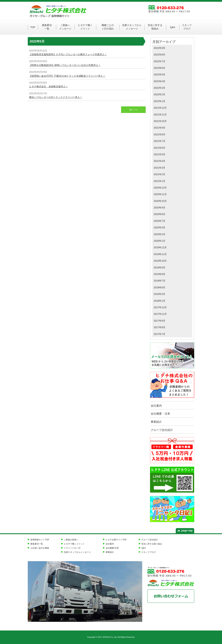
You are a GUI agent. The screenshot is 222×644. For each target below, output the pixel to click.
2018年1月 (159, 301)
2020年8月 (159, 214)
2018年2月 (159, 294)
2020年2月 (159, 234)
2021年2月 (159, 174)
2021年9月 (159, 128)
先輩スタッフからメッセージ (132, 27)
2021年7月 (159, 141)
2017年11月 (160, 314)
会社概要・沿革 (160, 414)
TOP (33, 27)
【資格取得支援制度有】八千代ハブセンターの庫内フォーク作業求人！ (68, 54)
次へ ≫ (133, 110)
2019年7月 (159, 281)
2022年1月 (159, 101)
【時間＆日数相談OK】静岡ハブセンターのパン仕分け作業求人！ (65, 65)
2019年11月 (160, 254)
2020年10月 (160, 201)
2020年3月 (159, 227)
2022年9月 (159, 48)
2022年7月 (159, 61)
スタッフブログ (187, 27)
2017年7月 (159, 334)
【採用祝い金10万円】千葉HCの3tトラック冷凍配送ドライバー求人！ (67, 76)
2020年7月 (159, 221)
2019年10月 (160, 261)
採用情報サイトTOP (40, 540)
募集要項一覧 (47, 27)
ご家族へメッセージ (65, 27)
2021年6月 (159, 148)
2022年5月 (159, 75)
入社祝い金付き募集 (40, 548)
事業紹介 (156, 422)
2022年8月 (159, 55)
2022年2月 (159, 94)
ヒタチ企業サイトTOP (116, 540)
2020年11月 (160, 194)
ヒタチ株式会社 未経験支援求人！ (49, 86)
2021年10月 (160, 121)
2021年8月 (159, 134)
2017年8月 (159, 327)
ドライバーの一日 (72, 548)
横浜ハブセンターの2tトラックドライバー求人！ (56, 97)
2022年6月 (159, 68)
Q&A (173, 27)
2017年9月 (159, 321)
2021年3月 (159, 168)
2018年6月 (159, 287)
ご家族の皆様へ (71, 540)
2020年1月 (159, 241)
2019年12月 (160, 247)
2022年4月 (159, 81)
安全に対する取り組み (152, 544)
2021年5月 (159, 154)
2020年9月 (159, 208)
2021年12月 (160, 108)
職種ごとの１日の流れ (108, 27)
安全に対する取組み (155, 27)
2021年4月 (159, 161)
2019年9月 (159, 268)
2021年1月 (159, 181)
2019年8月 (159, 274)
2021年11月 (160, 115)
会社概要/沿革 (112, 548)
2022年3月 (159, 88)
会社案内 (156, 406)
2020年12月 (160, 188)
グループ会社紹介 (162, 430)
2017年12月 (160, 307)
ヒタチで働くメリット (85, 27)
